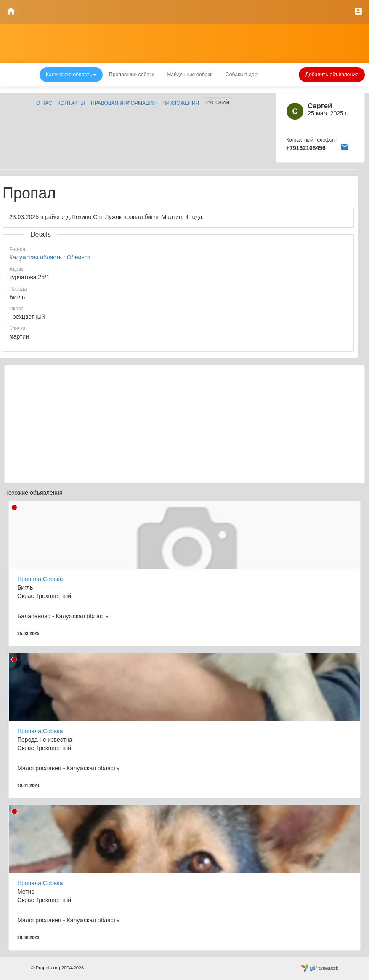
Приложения (181, 103)
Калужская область (36, 257)
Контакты (71, 103)
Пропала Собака (40, 579)
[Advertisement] (184, 424)
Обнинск (78, 257)
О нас (44, 103)
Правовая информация (124, 103)
